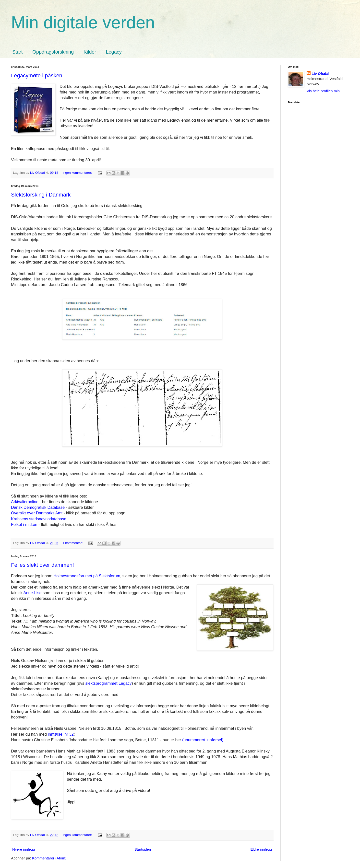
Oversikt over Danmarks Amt (37, 513)
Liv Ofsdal (320, 74)
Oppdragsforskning (53, 52)
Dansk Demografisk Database (38, 507)
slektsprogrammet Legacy (109, 683)
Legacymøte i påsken (37, 75)
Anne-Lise (32, 593)
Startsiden (143, 849)
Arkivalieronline (25, 502)
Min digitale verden (83, 23)
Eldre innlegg (261, 849)
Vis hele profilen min (323, 91)
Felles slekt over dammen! (42, 565)
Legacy (114, 52)
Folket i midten (24, 524)
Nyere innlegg (24, 849)
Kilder (90, 52)
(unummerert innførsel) (203, 740)
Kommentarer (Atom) (49, 858)
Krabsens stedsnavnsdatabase (39, 519)
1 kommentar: (73, 543)
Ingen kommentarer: (78, 173)
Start (17, 52)
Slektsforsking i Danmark (41, 195)
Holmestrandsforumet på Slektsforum (87, 576)
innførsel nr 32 (61, 734)
